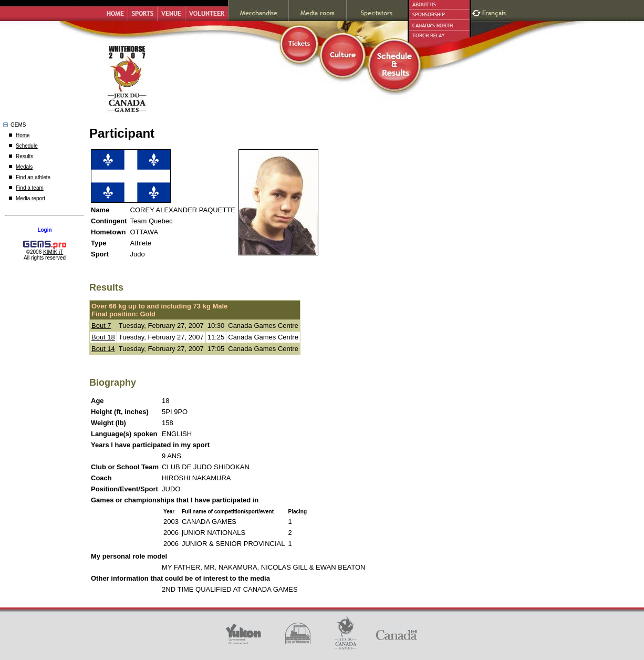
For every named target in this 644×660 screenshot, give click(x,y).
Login (44, 230)
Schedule (27, 146)
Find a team (30, 188)
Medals (24, 167)
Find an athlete (33, 177)
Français (495, 12)
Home (23, 135)
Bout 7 (101, 326)
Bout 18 (103, 337)
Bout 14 (103, 349)
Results (24, 156)
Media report (30, 198)
